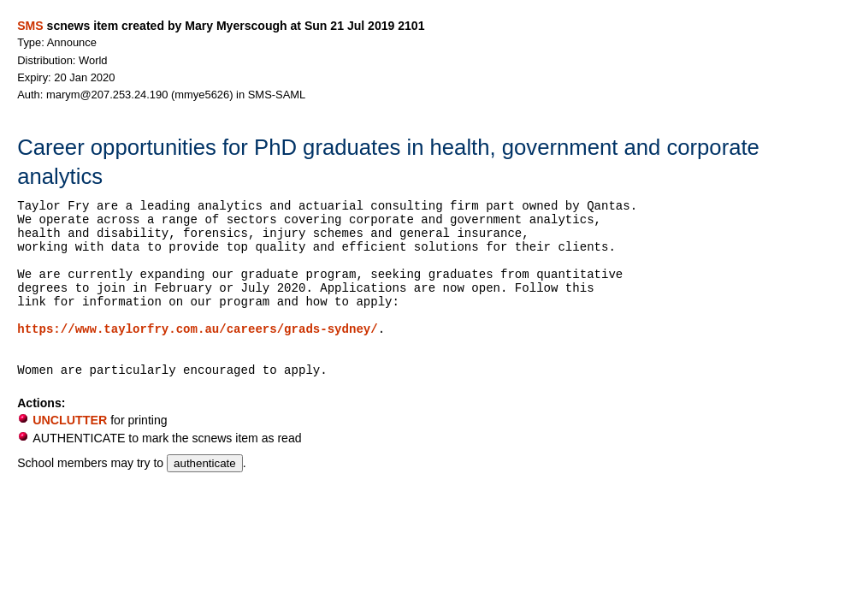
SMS (30, 26)
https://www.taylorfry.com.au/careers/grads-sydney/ (197, 329)
